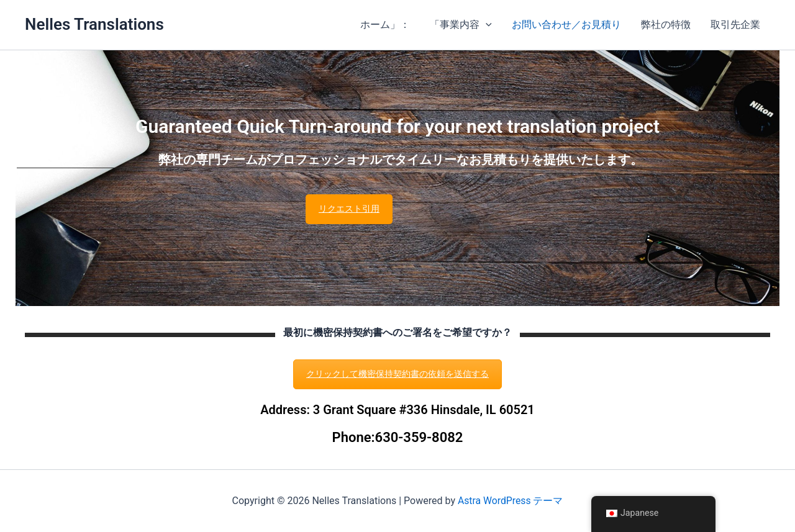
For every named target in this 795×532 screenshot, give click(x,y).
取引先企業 (735, 25)
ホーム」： (385, 25)
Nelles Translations (94, 24)
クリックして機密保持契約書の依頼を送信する (397, 374)
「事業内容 (461, 25)
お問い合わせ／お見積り (566, 25)
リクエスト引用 (349, 209)
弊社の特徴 (666, 25)
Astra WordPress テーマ (510, 501)
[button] (486, 25)
